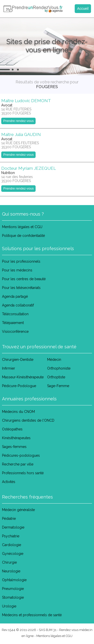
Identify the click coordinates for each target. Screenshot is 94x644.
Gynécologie (13, 554)
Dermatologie (13, 527)
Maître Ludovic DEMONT (26, 101)
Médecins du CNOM (18, 412)
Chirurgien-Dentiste (18, 360)
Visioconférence (15, 332)
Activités (9, 482)
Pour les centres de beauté (24, 279)
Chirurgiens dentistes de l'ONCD (28, 420)
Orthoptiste (56, 377)
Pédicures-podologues (21, 455)
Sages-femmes (14, 447)
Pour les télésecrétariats (21, 288)
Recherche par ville (18, 464)
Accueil (83, 9)
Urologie (9, 606)
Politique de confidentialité (23, 236)
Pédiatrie (9, 519)
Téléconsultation (15, 314)
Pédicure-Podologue (19, 386)
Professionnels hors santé (23, 473)
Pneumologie (13, 589)
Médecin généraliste (18, 510)
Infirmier (9, 368)
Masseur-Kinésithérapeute (23, 377)
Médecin (54, 360)
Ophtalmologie (14, 580)
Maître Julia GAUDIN (21, 134)
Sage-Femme (58, 386)
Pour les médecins (17, 270)
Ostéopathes (12, 429)
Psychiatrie (11, 536)
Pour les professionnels (21, 261)
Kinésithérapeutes (16, 438)
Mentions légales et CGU (22, 227)
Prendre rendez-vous (18, 121)
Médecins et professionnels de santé (32, 615)
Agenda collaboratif (18, 305)
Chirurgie (9, 562)
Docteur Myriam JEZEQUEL (29, 168)
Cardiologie (12, 545)
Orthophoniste (59, 368)
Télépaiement (13, 323)
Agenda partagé (15, 296)
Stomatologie (13, 597)
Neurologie (11, 571)
